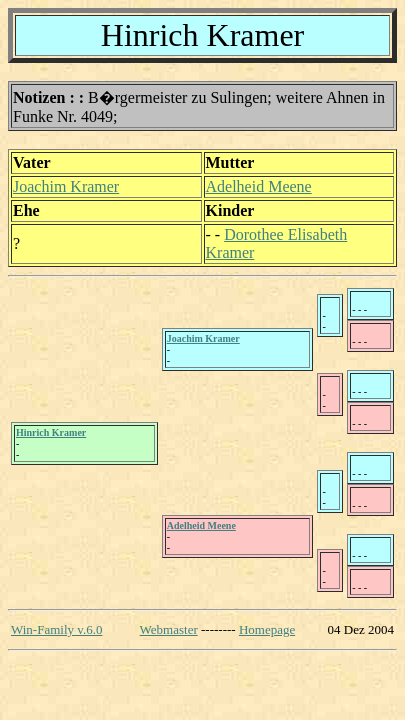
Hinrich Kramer (51, 432)
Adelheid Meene (259, 186)
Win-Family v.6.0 (56, 629)
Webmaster (169, 629)
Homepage (267, 629)
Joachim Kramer (66, 186)
